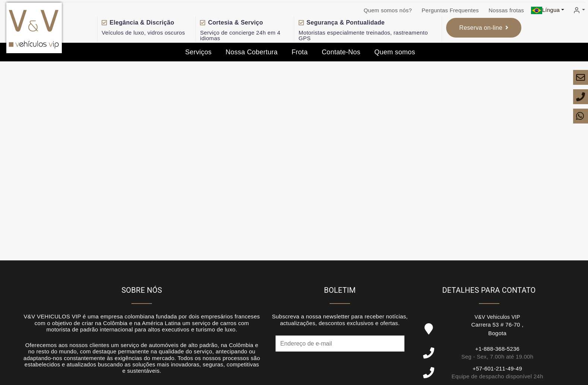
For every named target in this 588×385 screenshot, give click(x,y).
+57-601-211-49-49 (497, 368)
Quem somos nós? (388, 10)
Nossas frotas (506, 10)
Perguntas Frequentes (450, 10)
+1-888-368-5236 (497, 349)
